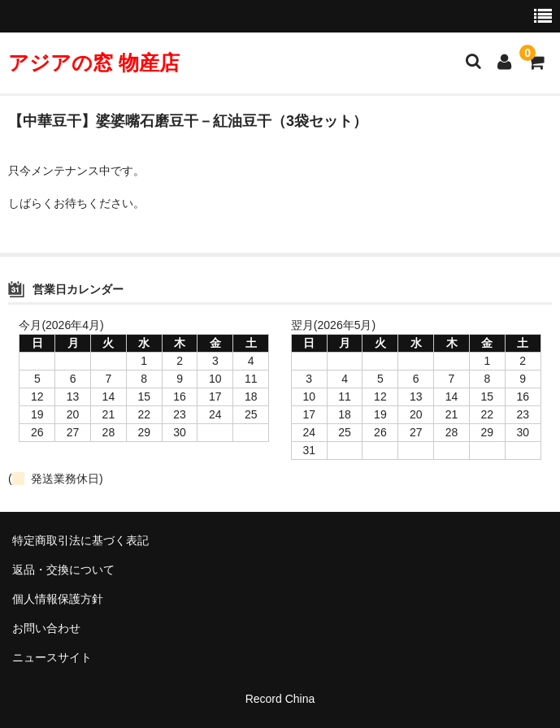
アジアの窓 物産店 (94, 63)
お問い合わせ (46, 628)
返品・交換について (63, 570)
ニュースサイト (52, 657)
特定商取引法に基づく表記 (80, 540)
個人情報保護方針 (58, 599)
